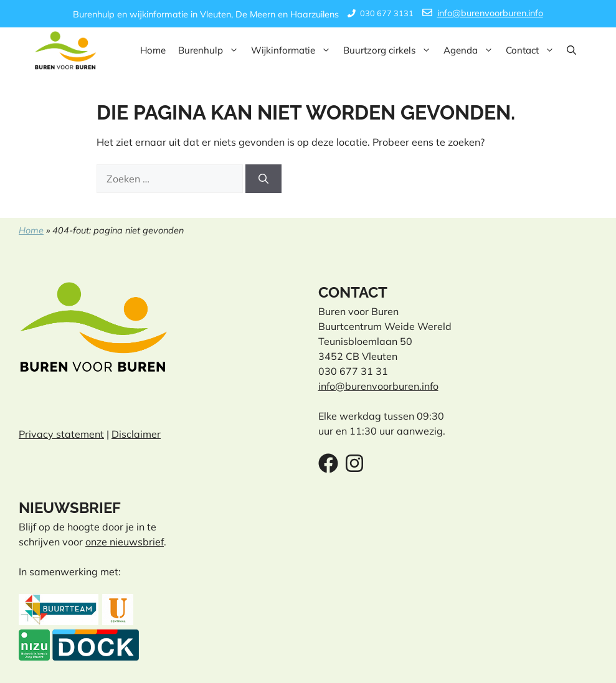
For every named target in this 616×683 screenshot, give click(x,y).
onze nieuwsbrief (125, 542)
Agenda (471, 50)
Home (153, 50)
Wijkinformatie (294, 50)
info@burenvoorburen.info (490, 13)
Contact (533, 50)
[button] (571, 50)
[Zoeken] (263, 179)
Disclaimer (136, 434)
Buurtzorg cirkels (390, 50)
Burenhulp (211, 50)
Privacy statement (61, 434)
